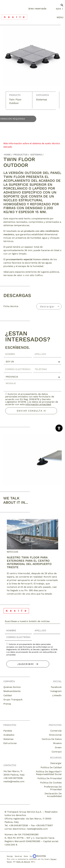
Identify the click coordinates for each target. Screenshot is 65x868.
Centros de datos (52, 739)
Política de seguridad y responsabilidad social (49, 773)
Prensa (7, 704)
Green (58, 747)
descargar (47, 306)
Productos (20, 155)
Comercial (56, 731)
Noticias (13, 552)
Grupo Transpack (13, 700)
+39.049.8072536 (18, 825)
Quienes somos (12, 687)
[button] (62, 6)
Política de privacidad (50, 778)
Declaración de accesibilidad (53, 795)
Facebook (56, 687)
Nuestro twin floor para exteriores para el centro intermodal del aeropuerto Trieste (29, 562)
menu (60, 17)
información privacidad (38, 404)
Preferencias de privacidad (53, 788)
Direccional (55, 735)
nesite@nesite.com (14, 781)
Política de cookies (51, 783)
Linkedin (57, 695)
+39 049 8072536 (13, 778)
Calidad (8, 695)
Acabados (9, 735)
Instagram (56, 691)
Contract (57, 752)
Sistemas (42, 100)
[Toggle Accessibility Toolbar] (59, 428)
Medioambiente (12, 691)
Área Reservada (37, 9)
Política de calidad (51, 767)
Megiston (39, 856)
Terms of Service (23, 862)
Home (7, 155)
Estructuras (10, 743)
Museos (57, 743)
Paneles (8, 731)
